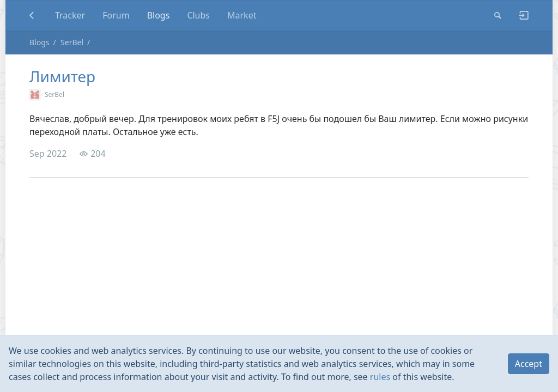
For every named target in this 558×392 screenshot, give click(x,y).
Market (242, 15)
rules (380, 377)
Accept (529, 364)
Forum (116, 15)
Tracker (70, 15)
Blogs (159, 15)
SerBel (72, 42)
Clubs (198, 15)
